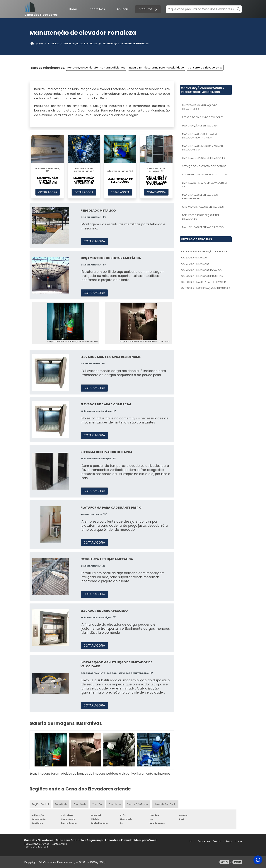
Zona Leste (115, 804)
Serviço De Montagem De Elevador (204, 166)
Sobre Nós (97, 9)
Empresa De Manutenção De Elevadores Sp (200, 107)
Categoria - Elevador (194, 258)
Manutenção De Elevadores (200, 126)
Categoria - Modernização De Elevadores (206, 288)
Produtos (148, 9)
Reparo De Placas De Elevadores (203, 117)
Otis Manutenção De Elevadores (203, 207)
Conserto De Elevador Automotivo (205, 175)
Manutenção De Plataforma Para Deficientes (96, 68)
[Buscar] (238, 9)
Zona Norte (61, 804)
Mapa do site (234, 841)
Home (73, 9)
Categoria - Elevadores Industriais (202, 276)
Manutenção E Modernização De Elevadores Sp (203, 148)
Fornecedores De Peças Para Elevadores (201, 217)
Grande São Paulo (137, 804)
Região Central (40, 804)
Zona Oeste (80, 804)
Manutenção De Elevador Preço (203, 227)
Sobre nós (204, 841)
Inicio (192, 841)
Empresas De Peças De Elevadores (204, 158)
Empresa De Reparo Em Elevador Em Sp (204, 185)
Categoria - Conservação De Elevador (204, 252)
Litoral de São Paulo (165, 804)
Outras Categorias (196, 239)
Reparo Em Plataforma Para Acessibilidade (157, 68)
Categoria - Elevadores (195, 264)
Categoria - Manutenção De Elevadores (205, 282)
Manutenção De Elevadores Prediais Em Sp (200, 197)
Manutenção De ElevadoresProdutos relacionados (203, 90)
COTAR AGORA (48, 192)
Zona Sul (98, 804)
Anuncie (123, 9)
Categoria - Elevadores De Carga (201, 270)
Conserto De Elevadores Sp (205, 68)
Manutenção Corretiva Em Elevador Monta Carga (199, 136)
